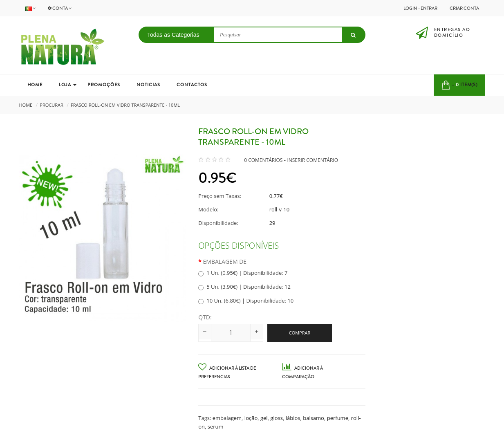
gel (264, 418)
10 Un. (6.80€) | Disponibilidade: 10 (246, 301)
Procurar (51, 105)
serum (216, 427)
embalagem (227, 418)
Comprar (300, 333)
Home (26, 105)
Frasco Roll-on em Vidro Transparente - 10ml (125, 105)
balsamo (314, 418)
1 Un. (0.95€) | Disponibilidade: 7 (243, 273)
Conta (60, 8)
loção (251, 418)
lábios (293, 418)
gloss (277, 418)
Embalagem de (225, 262)
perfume (338, 418)
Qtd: (205, 317)
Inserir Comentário (312, 160)
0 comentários (263, 160)
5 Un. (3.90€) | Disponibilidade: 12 (244, 287)
